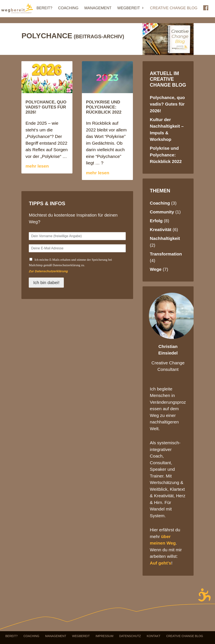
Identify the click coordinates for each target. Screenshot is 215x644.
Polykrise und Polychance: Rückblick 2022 (104, 107)
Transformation (166, 254)
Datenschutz (130, 636)
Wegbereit (129, 8)
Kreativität (161, 229)
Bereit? (44, 8)
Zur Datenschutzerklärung (48, 271)
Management (98, 8)
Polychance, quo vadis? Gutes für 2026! (46, 107)
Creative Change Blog (174, 8)
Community (162, 212)
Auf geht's (161, 563)
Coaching (68, 8)
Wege (156, 269)
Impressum (104, 636)
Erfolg (156, 221)
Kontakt (154, 636)
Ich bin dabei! (46, 282)
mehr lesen (37, 166)
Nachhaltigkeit (165, 238)
